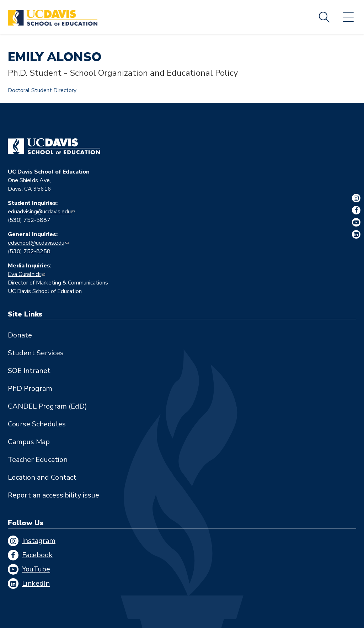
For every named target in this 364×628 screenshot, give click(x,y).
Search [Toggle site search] (324, 17)
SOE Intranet (29, 371)
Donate (20, 335)
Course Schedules (37, 424)
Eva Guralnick (24, 274)
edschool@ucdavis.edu (36, 243)
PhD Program (30, 388)
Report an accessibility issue (53, 495)
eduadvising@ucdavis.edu (39, 212)
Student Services (36, 353)
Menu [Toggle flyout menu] (348, 17)
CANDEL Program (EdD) (47, 406)
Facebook (37, 555)
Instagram (39, 541)
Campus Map (29, 442)
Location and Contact (42, 477)
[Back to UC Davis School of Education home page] (53, 17)
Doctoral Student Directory (42, 90)
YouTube (36, 569)
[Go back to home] (54, 147)
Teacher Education (38, 460)
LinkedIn (36, 583)
